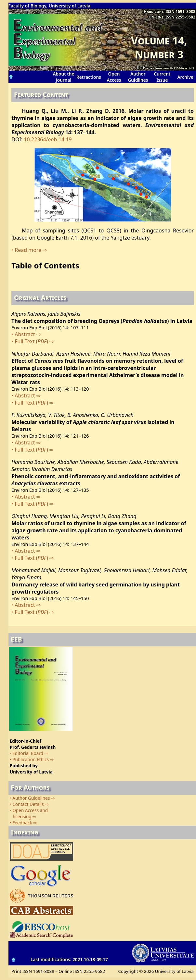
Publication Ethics (31, 759)
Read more (28, 250)
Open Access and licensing (29, 813)
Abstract (25, 334)
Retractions (89, 77)
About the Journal (63, 77)
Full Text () (31, 341)
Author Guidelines (31, 798)
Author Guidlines (138, 77)
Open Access (114, 77)
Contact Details (28, 804)
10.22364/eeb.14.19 (48, 139)
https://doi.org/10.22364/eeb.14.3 (170, 68)
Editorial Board (28, 753)
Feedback (22, 823)
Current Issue (162, 77)
